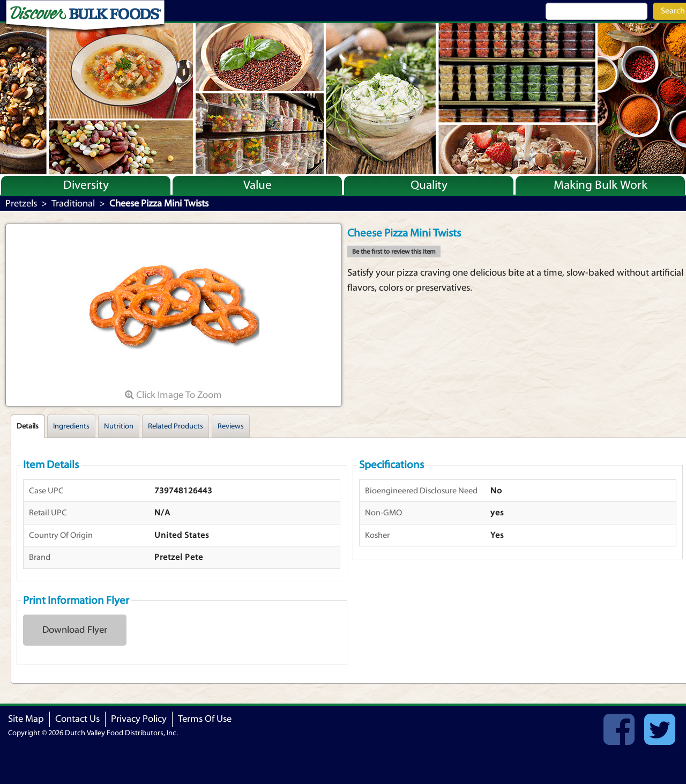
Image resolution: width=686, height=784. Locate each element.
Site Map (26, 719)
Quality (429, 185)
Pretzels (21, 204)
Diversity (86, 185)
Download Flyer (75, 630)
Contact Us (77, 719)
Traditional (73, 204)
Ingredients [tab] (71, 426)
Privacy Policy (139, 719)
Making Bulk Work (601, 185)
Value (258, 185)
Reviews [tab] (231, 426)
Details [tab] (28, 426)
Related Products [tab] (176, 426)
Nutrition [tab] (119, 426)
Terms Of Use (205, 719)
